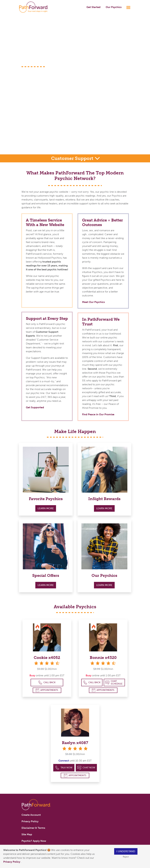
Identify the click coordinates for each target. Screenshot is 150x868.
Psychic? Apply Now (34, 841)
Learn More (46, 508)
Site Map (27, 834)
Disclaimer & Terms (33, 828)
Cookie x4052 (47, 658)
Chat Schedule (114, 682)
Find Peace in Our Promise (98, 414)
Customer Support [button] (73, 158)
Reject (126, 857)
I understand (126, 851)
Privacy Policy (12, 862)
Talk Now (64, 768)
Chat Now (86, 768)
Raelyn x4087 (75, 743)
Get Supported (35, 407)
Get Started (93, 7)
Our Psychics (114, 7)
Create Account (31, 815)
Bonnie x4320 (103, 658)
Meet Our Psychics (93, 302)
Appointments (47, 690)
